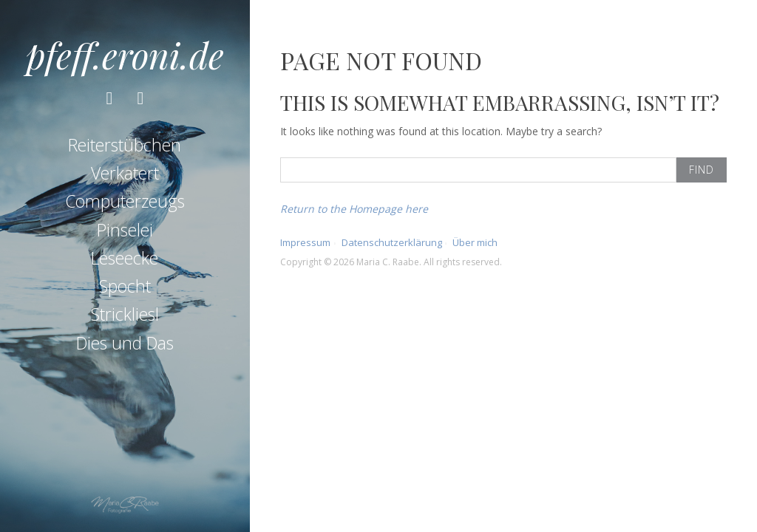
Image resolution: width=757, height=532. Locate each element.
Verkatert (125, 173)
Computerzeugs (125, 201)
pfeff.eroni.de (125, 55)
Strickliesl (125, 314)
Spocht (125, 286)
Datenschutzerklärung (392, 242)
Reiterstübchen (125, 145)
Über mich (475, 242)
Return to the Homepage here (354, 209)
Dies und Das (125, 343)
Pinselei (125, 230)
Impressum (305, 242)
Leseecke (125, 258)
